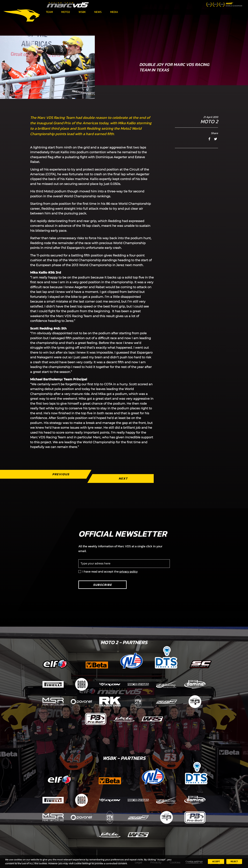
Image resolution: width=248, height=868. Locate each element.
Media (114, 12)
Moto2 (66, 12)
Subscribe (103, 585)
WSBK (82, 12)
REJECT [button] (234, 861)
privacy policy (128, 572)
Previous (61, 474)
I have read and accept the (110, 572)
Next (123, 478)
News (98, 12)
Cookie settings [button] (194, 861)
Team (49, 12)
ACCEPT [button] (216, 861)
